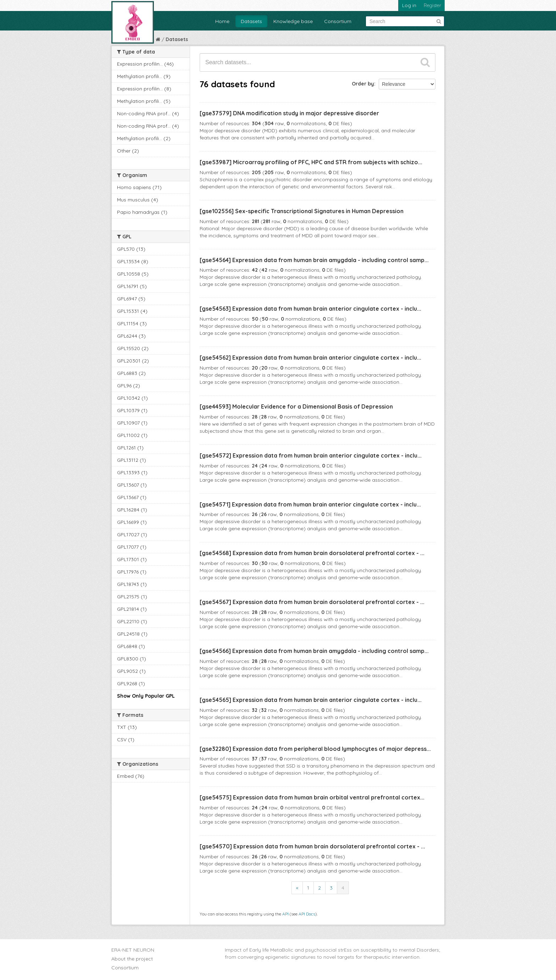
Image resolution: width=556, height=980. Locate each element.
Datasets (251, 21)
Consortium (338, 21)
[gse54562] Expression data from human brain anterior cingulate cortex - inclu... (310, 358)
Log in (409, 5)
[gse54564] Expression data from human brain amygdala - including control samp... (314, 260)
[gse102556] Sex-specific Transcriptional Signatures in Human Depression (302, 211)
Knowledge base (293, 21)
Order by (363, 84)
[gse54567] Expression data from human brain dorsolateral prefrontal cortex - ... (312, 602)
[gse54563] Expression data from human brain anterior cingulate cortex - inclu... (310, 309)
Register (432, 5)
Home (222, 21)
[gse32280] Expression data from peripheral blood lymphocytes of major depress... (315, 749)
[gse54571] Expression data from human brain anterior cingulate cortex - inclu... (310, 504)
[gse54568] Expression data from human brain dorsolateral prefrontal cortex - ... (312, 553)
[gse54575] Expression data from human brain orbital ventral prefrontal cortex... (312, 797)
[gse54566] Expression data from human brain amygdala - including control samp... (314, 651)
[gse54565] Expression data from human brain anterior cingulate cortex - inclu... (311, 700)
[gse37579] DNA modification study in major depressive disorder (289, 113)
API (285, 914)
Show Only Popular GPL (146, 696)
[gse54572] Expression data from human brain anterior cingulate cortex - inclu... (311, 455)
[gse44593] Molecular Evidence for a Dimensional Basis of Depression (296, 406)
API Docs (307, 914)
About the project (132, 959)
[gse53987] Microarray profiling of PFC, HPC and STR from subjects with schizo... (311, 162)
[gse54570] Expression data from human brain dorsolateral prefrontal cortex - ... (312, 846)
